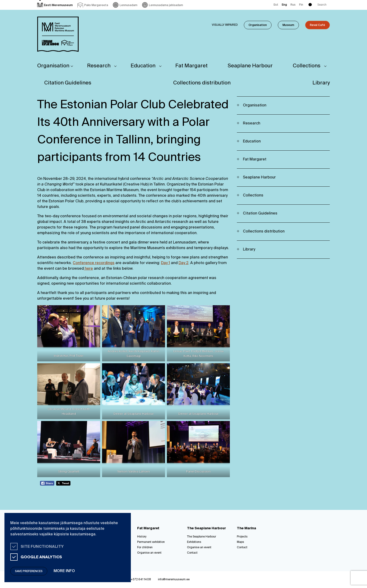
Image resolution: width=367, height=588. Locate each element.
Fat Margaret (191, 66)
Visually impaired (225, 25)
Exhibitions (194, 542)
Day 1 (165, 263)
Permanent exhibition (151, 542)
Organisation (258, 25)
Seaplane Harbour (250, 66)
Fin (301, 5)
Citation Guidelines (68, 83)
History (142, 537)
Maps (240, 542)
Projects (242, 537)
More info (64, 571)
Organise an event (149, 553)
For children (145, 548)
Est (276, 5)
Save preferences (29, 571)
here (88, 269)
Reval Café (317, 25)
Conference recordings (94, 263)
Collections (307, 66)
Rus (293, 5)
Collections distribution (202, 83)
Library (321, 83)
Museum (288, 25)
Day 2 (183, 263)
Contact (192, 553)
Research (99, 66)
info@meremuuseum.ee (174, 580)
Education (143, 66)
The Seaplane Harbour (202, 537)
